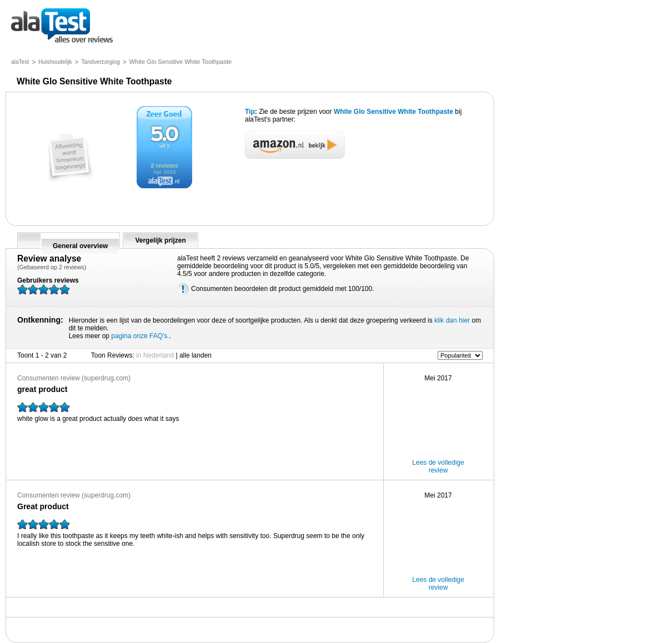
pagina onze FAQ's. (140, 336)
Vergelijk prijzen (160, 240)
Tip (250, 112)
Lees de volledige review (438, 466)
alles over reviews (62, 26)
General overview (80, 246)
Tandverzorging (101, 62)
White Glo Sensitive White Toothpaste (393, 112)
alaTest (20, 62)
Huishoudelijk (55, 62)
